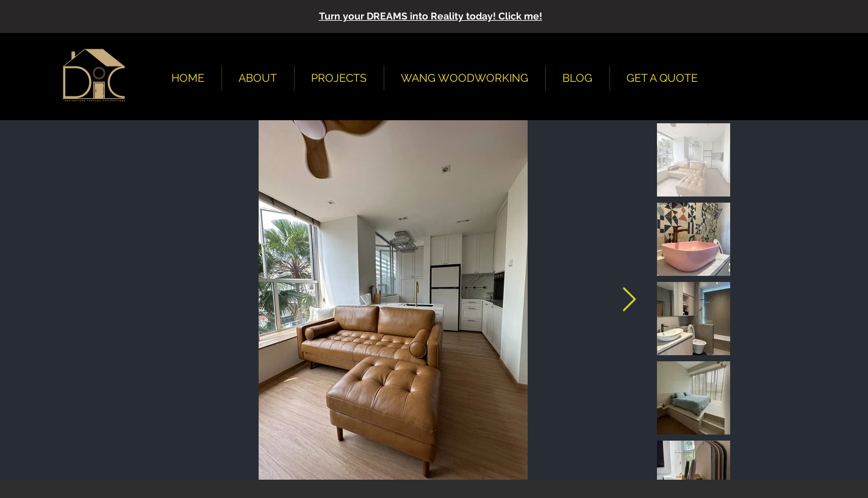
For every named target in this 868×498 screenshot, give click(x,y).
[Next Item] (629, 300)
